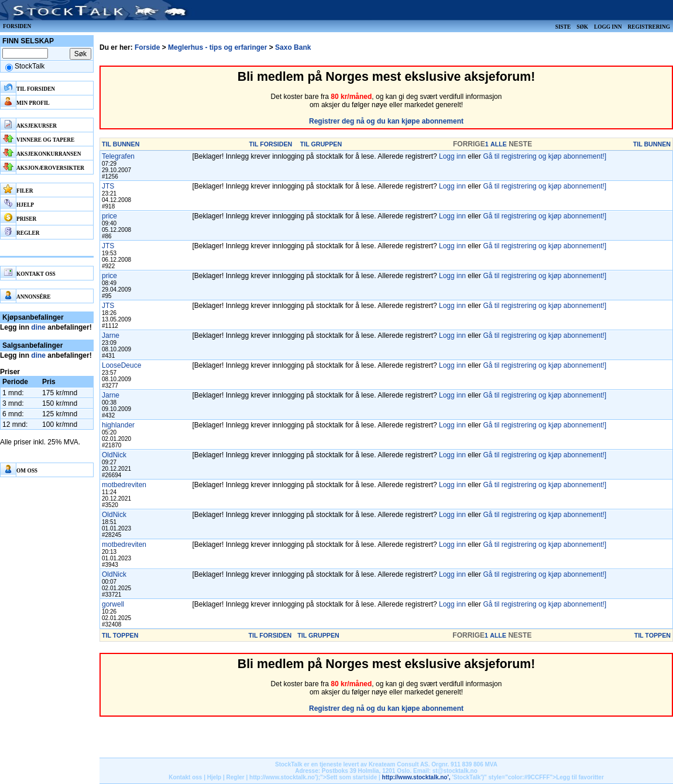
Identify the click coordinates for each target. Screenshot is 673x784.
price (109, 216)
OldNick (114, 455)
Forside (147, 47)
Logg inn (608, 27)
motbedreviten (124, 485)
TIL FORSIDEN (271, 144)
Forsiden (17, 26)
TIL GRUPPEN (321, 144)
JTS (108, 186)
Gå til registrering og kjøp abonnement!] (545, 156)
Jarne (111, 335)
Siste (563, 27)
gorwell (113, 604)
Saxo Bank (293, 47)
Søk (582, 27)
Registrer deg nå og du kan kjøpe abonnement (386, 121)
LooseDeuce (121, 365)
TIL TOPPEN (120, 635)
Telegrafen (118, 156)
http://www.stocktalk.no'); (285, 777)
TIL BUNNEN (121, 144)
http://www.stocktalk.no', (416, 777)
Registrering (649, 27)
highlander (118, 425)
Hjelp (214, 777)
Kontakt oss (185, 777)
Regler (236, 777)
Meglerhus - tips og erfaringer (217, 47)
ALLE (499, 144)
